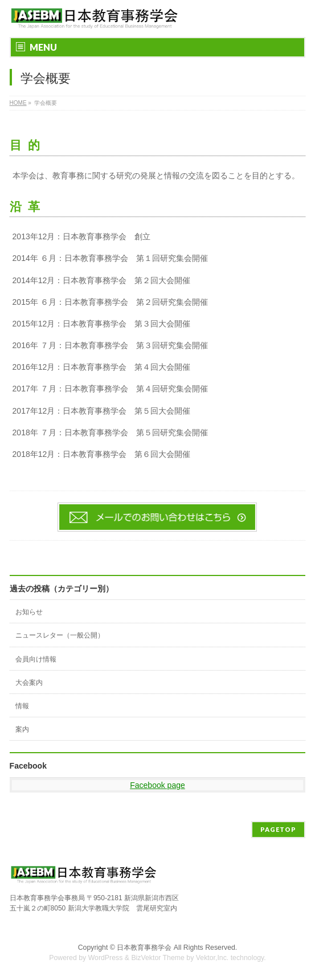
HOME (18, 103)
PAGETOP (278, 829)
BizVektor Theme (158, 958)
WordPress (106, 958)
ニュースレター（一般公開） (60, 635)
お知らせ (29, 612)
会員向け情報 (36, 659)
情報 (22, 706)
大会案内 (29, 683)
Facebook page (157, 785)
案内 (22, 729)
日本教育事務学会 (144, 948)
